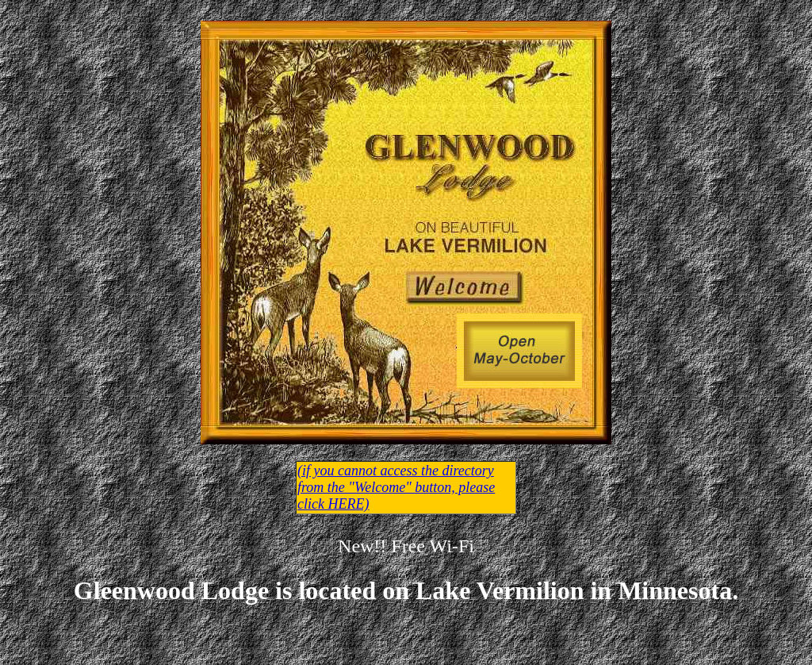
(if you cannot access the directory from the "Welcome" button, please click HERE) (396, 487)
